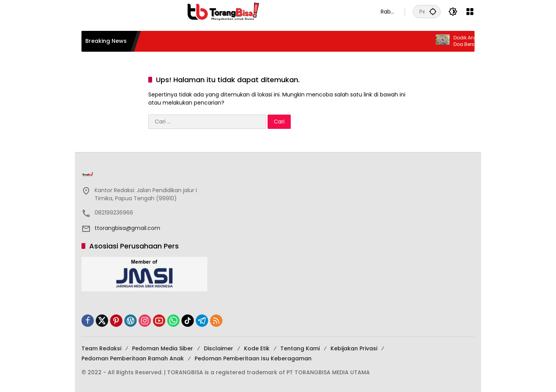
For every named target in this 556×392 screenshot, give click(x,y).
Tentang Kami (300, 348)
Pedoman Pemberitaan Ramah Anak (133, 358)
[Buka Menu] (470, 12)
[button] (433, 11)
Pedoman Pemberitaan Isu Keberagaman (253, 358)
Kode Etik (257, 348)
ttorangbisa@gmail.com (127, 228)
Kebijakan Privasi (354, 348)
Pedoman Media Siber (163, 348)
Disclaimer (219, 348)
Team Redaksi (101, 348)
